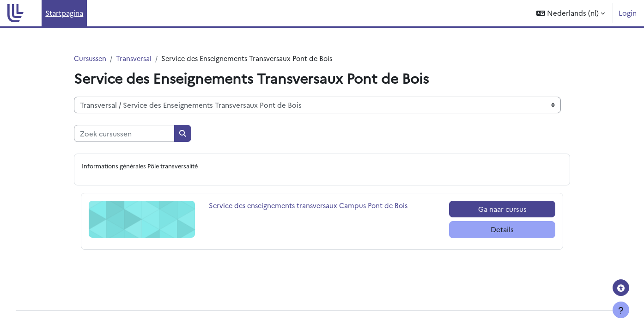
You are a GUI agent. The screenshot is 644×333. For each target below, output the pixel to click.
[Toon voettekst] (621, 310)
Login (628, 13)
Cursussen (91, 59)
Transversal (136, 59)
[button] (571, 13)
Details (502, 230)
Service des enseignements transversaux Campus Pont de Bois (313, 206)
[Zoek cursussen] (124, 134)
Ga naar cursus (502, 209)
